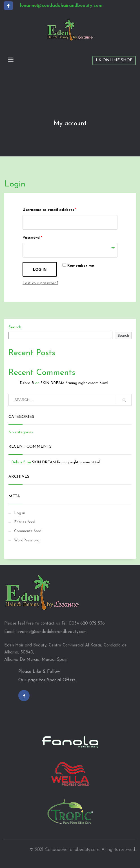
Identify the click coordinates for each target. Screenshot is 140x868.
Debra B (27, 383)
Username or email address (49, 210)
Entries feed (25, 522)
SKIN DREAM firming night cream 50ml (74, 383)
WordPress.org (27, 540)
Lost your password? (40, 283)
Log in (40, 269)
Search (15, 327)
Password (32, 238)
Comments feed (28, 531)
